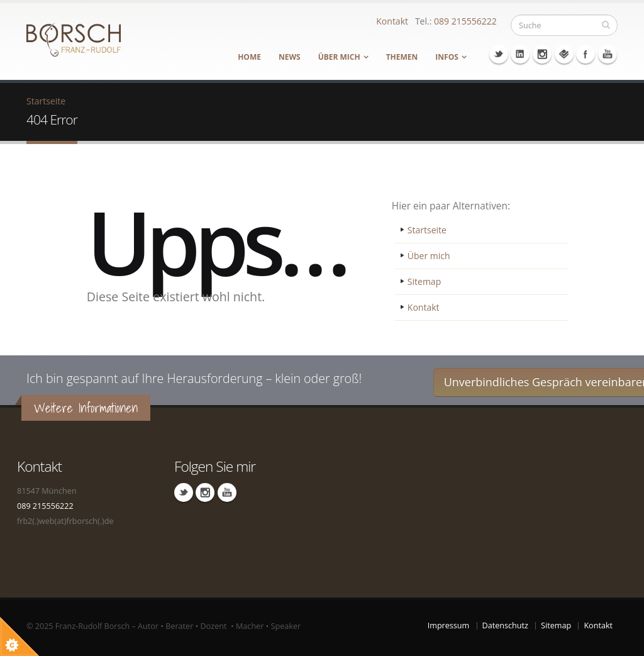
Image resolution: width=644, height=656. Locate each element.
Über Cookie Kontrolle (13, 11)
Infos (447, 57)
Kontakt (392, 21)
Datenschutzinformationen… (70, 155)
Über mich (339, 57)
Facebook (586, 54)
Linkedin (520, 54)
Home (249, 57)
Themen (402, 57)
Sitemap (424, 281)
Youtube (608, 54)
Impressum (449, 625)
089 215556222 (465, 21)
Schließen (146, 12)
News (290, 57)
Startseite (427, 230)
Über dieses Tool (127, 463)
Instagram (542, 54)
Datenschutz (505, 625)
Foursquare (564, 54)
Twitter (499, 54)
